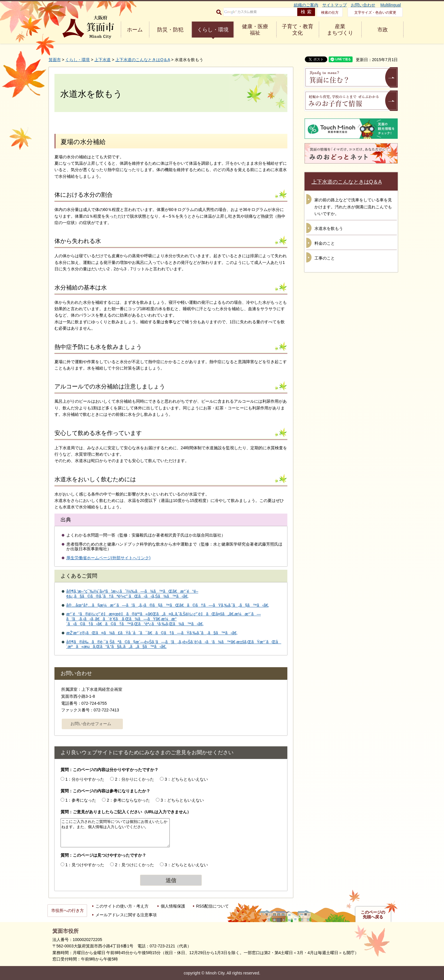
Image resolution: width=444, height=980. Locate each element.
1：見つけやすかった (85, 865)
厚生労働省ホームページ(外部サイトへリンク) (108, 558)
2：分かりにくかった (135, 779)
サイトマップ (335, 5)
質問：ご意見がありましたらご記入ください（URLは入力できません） (126, 812)
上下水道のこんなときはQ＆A (143, 60)
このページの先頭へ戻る (373, 915)
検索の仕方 (330, 13)
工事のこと (325, 258)
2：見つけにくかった (135, 865)
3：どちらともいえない (186, 779)
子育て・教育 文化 (298, 30)
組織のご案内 (306, 5)
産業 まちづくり (340, 30)
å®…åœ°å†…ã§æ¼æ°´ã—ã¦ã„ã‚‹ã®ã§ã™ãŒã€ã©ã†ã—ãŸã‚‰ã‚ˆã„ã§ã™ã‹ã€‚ (168, 605)
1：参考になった (81, 800)
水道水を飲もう (329, 228)
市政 (383, 30)
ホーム (135, 30)
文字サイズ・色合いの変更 (375, 13)
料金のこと (325, 243)
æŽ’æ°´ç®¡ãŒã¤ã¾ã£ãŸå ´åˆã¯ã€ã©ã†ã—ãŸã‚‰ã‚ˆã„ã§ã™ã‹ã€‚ (152, 633)
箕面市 (55, 60)
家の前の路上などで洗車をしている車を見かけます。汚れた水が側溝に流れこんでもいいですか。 (353, 207)
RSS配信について (213, 906)
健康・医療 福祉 (255, 30)
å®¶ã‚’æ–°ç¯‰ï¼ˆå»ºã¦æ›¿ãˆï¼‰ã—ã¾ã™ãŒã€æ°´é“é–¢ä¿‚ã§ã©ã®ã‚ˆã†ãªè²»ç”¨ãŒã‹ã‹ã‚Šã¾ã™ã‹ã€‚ (132, 594)
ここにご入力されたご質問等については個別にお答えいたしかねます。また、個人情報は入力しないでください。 (115, 833)
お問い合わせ (363, 5)
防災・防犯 (170, 30)
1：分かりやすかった (85, 779)
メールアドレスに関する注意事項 (126, 915)
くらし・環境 (213, 30)
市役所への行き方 (68, 910)
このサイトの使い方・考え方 (122, 906)
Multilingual (390, 5)
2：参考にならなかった (128, 800)
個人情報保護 (173, 906)
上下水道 (102, 60)
